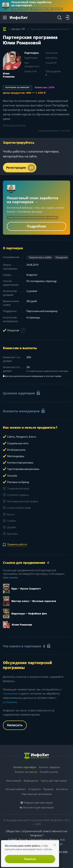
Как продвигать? (32, 65)
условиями (10, 702)
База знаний (14, 781)
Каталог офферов (49, 767)
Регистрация (21, 168)
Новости (30, 71)
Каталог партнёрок (25, 767)
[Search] (59, 18)
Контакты (52, 58)
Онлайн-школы (49, 772)
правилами (10, 693)
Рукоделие (62, 257)
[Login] (67, 18)
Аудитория (31, 58)
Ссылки (51, 63)
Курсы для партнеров (54, 781)
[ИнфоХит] (19, 18)
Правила (48, 789)
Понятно (30, 859)
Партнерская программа (36, 794)
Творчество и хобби (40, 257)
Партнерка (32, 53)
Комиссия (52, 53)
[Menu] (5, 18)
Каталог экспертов (26, 772)
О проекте (34, 789)
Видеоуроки (31, 781)
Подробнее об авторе (14, 125)
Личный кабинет (16, 789)
